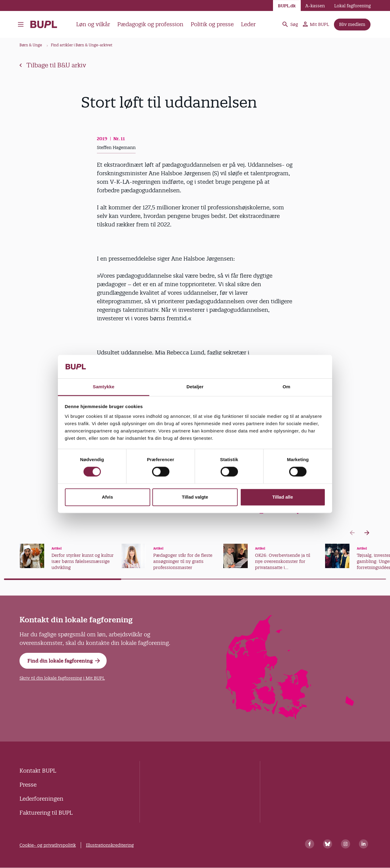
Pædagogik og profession (150, 24)
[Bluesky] (328, 844)
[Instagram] (346, 844)
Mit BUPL (316, 24)
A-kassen (315, 6)
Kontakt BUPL (38, 771)
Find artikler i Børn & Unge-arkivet (82, 45)
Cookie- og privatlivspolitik (48, 845)
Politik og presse (212, 24)
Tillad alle (282, 497)
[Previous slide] (352, 533)
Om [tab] (286, 387)
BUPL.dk (287, 6)
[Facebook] (310, 844)
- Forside (44, 24)
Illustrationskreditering (110, 845)
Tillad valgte (195, 497)
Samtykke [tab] (104, 387)
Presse (28, 785)
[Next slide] (367, 533)
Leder (248, 24)
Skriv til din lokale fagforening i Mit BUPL (62, 678)
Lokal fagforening (353, 6)
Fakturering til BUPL (46, 813)
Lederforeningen (41, 799)
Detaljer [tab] (195, 387)
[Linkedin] (363, 844)
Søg (290, 24)
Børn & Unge (31, 45)
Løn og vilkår (93, 24)
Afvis (107, 497)
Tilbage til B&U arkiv (53, 65)
